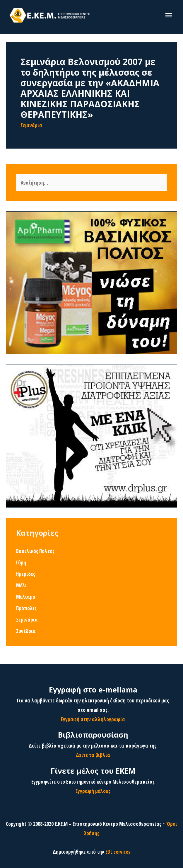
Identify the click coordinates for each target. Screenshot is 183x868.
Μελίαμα (26, 597)
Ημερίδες (26, 574)
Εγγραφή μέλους (93, 791)
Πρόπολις (26, 608)
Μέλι (22, 585)
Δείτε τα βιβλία (93, 755)
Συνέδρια (26, 631)
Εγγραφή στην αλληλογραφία (93, 719)
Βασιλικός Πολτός (35, 551)
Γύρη (21, 562)
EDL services (118, 852)
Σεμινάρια (31, 125)
